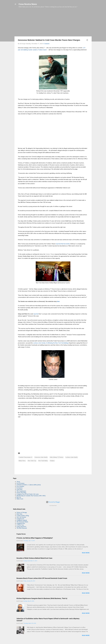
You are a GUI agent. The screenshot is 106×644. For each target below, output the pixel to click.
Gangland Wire (21, 523)
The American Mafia (22, 522)
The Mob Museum (22, 528)
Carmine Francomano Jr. (26, 457)
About (18, 482)
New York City (32, 461)
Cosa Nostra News (28, 4)
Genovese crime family (41, 457)
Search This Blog (21, 493)
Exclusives (20, 488)
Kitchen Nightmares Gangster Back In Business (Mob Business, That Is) (42, 598)
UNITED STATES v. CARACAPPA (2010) (29, 485)
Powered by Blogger (53, 502)
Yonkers (52, 461)
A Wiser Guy (20, 525)
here (58, 301)
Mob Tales (19, 514)
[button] (87, 40)
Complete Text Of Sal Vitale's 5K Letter (28, 494)
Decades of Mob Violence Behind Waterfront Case (34, 558)
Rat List (19, 497)
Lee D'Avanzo (20, 483)
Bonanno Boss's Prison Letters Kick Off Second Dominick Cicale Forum (42, 578)
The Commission (21, 491)
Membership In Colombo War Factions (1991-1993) (31, 496)
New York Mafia (43, 461)
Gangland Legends (22, 520)
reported (36, 314)
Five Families (20, 486)
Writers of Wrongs (22, 512)
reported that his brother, (63, 244)
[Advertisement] (53, 23)
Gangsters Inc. (21, 519)
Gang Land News (21, 526)
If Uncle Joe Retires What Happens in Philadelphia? (35, 538)
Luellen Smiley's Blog (23, 516)
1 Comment (46, 44)
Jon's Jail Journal (21, 517)
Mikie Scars (20, 499)
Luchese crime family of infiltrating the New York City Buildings (51, 343)
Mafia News (22, 461)
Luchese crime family (72, 457)
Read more (86, 553)
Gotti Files (20, 489)
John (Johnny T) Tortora (57, 457)
